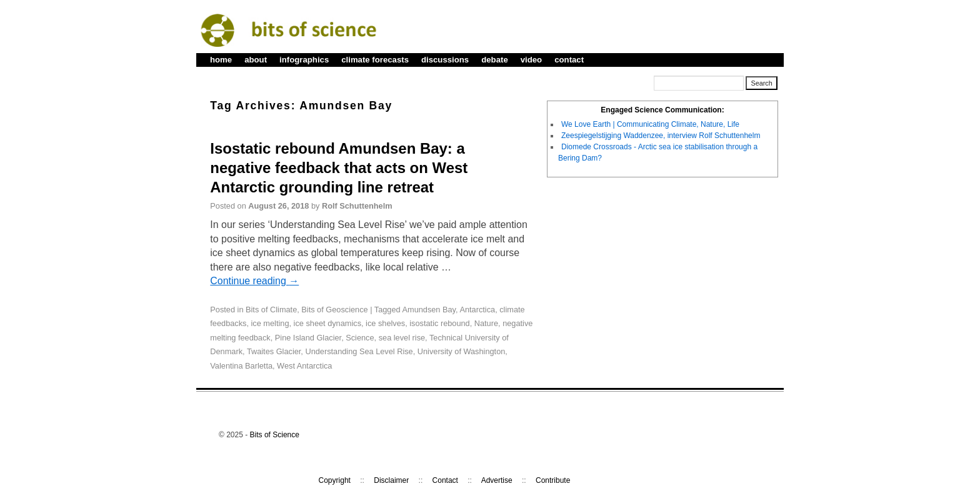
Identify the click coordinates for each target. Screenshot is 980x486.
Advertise (497, 480)
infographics (304, 60)
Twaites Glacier (274, 351)
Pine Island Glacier (308, 338)
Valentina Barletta (241, 366)
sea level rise (402, 338)
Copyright (335, 480)
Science (360, 338)
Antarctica (477, 310)
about (256, 60)
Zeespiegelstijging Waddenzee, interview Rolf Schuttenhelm (661, 136)
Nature (486, 323)
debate (495, 60)
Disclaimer (391, 480)
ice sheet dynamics (327, 323)
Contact (445, 480)
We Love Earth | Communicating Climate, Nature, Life (650, 124)
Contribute (553, 480)
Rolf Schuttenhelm (357, 206)
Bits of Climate (271, 310)
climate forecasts (375, 60)
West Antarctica (304, 366)
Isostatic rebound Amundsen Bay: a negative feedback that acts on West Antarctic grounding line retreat (339, 168)
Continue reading (254, 281)
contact (569, 60)
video (531, 60)
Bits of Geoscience (334, 310)
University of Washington (462, 351)
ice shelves (385, 323)
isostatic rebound (439, 323)
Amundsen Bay (429, 310)
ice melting (270, 323)
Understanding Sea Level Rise (359, 351)
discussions (445, 60)
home (221, 60)
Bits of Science (275, 435)
